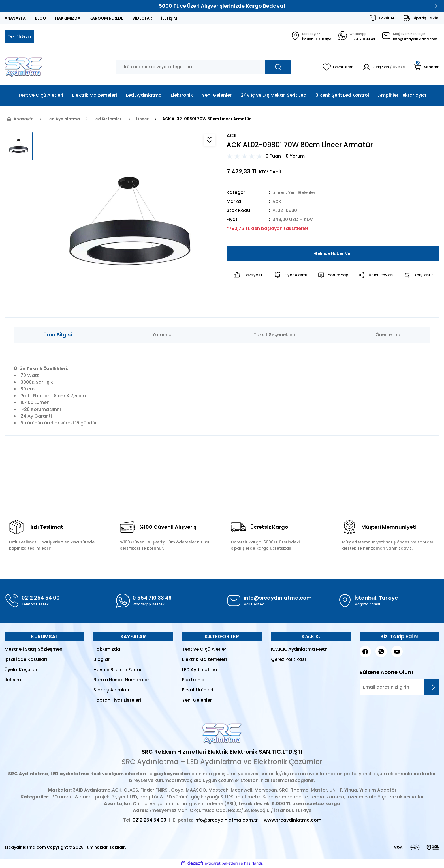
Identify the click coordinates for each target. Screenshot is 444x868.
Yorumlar (163, 335)
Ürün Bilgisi (58, 335)
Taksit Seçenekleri (274, 335)
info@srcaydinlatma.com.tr (226, 821)
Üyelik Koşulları (22, 670)
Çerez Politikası (288, 660)
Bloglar (102, 660)
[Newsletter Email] (400, 688)
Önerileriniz (388, 335)
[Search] (203, 68)
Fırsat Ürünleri (198, 690)
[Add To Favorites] (210, 141)
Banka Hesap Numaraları (122, 680)
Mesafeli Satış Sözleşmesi (34, 650)
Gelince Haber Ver (333, 255)
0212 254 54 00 (149, 821)
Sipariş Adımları (111, 690)
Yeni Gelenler (304, 194)
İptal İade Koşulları (26, 660)
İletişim (13, 680)
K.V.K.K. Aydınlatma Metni (300, 650)
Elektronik (193, 680)
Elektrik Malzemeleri (204, 660)
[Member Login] (381, 68)
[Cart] (426, 68)
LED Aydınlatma (200, 670)
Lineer (279, 194)
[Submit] (432, 688)
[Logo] (23, 68)
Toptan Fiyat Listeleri (117, 701)
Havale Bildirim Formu (118, 670)
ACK (277, 203)
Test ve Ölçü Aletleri (205, 650)
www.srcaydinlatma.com (293, 821)
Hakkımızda (107, 650)
